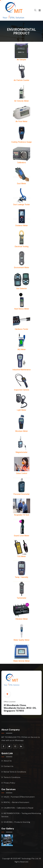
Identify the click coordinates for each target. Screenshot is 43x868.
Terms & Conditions (12, 777)
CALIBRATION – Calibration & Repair (19, 808)
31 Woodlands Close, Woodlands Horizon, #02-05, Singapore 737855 (20, 708)
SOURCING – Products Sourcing (17, 822)
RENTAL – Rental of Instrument (16, 802)
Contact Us (8, 766)
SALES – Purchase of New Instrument (19, 797)
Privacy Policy (9, 783)
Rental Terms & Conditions (15, 772)
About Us (8, 761)
